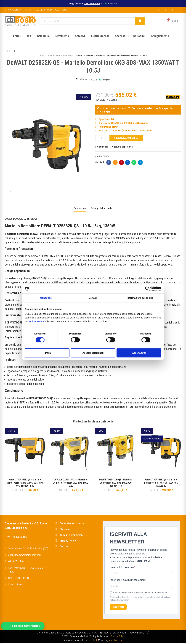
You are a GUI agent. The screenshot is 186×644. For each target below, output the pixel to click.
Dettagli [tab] (93, 298)
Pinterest (121, 162)
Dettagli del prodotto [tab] (102, 208)
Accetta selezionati (93, 353)
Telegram (140, 162)
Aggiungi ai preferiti (122, 147)
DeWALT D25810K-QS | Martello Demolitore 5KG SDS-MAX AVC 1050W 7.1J (116, 483)
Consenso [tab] (46, 298)
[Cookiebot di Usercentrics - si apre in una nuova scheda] (147, 289)
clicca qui (104, 111)
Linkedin (128, 162)
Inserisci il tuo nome (122, 567)
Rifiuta (47, 353)
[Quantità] (102, 138)
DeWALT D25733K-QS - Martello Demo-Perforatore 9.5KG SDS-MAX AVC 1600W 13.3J (25, 483)
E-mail (115, 162)
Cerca (140, 21)
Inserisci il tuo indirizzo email (127, 580)
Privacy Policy (118, 636)
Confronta (103, 147)
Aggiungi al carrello (126, 138)
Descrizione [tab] (80, 208)
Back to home (11, 51)
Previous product (7, 51)
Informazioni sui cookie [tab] (140, 298)
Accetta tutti (139, 353)
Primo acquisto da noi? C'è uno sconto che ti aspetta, (135, 108)
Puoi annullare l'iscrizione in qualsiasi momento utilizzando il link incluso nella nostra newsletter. (140, 599)
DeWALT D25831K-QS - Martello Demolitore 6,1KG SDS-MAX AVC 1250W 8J (161, 483)
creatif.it (93, 640)
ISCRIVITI (118, 607)
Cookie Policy (36, 321)
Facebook (109, 162)
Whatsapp (134, 162)
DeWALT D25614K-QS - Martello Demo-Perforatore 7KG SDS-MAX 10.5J (70, 483)
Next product (15, 51)
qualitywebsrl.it (117, 640)
